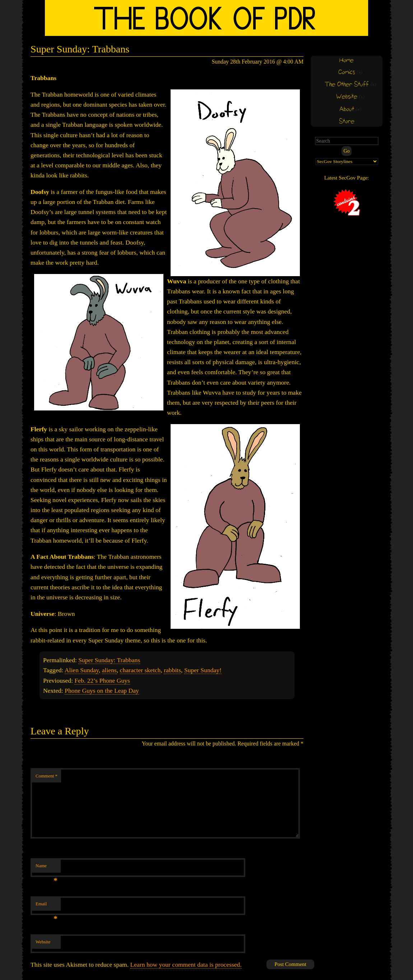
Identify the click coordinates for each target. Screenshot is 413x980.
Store (347, 122)
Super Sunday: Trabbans (109, 660)
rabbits (172, 670)
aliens (109, 670)
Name (47, 868)
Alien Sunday (82, 670)
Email (47, 906)
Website (43, 942)
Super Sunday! (203, 670)
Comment (47, 776)
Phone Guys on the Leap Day (102, 691)
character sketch (140, 670)
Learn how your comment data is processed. (186, 965)
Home (347, 61)
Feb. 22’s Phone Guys (102, 681)
